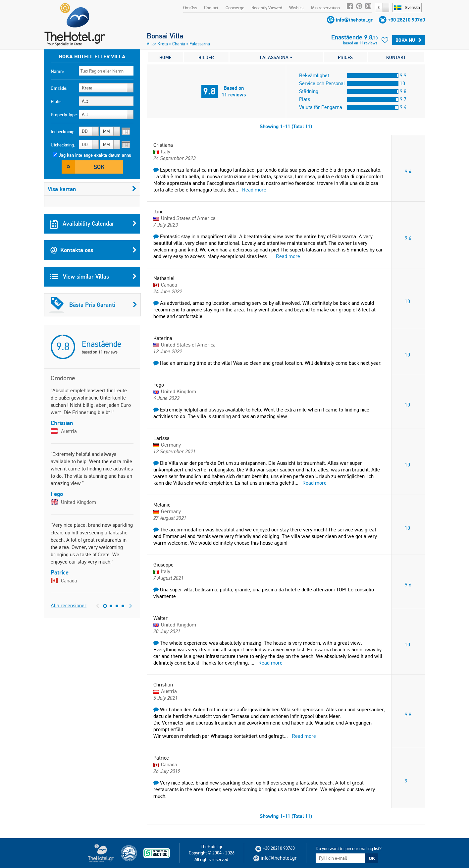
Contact (211, 8)
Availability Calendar (93, 224)
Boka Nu (409, 40)
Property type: (64, 115)
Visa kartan (92, 189)
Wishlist (296, 8)
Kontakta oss (93, 250)
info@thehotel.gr (354, 20)
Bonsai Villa (165, 36)
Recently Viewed (267, 8)
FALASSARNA (276, 57)
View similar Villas (93, 277)
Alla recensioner (69, 605)
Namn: (57, 71)
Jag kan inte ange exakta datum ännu (95, 155)
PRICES (345, 57)
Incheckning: (63, 132)
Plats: (56, 101)
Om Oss (190, 8)
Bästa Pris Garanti (93, 305)
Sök (99, 167)
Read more (254, 190)
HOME (165, 57)
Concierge (235, 8)
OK (372, 858)
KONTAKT (396, 57)
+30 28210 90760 (406, 20)
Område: (59, 88)
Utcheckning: (63, 145)
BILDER (206, 57)
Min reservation (325, 8)
